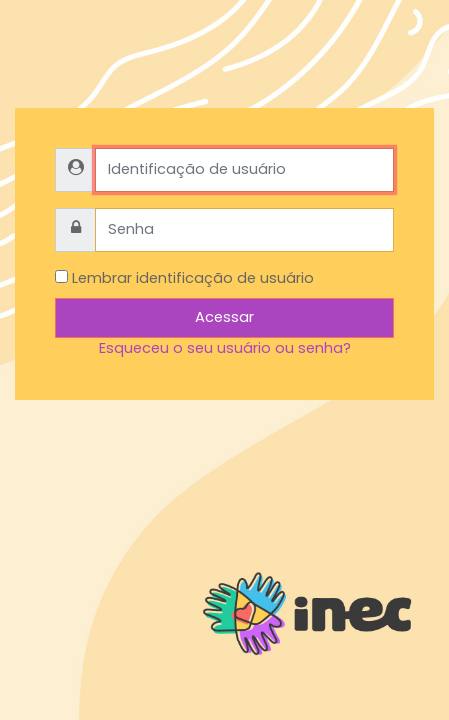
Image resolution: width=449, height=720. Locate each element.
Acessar (224, 317)
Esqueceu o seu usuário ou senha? (225, 348)
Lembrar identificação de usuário (193, 278)
